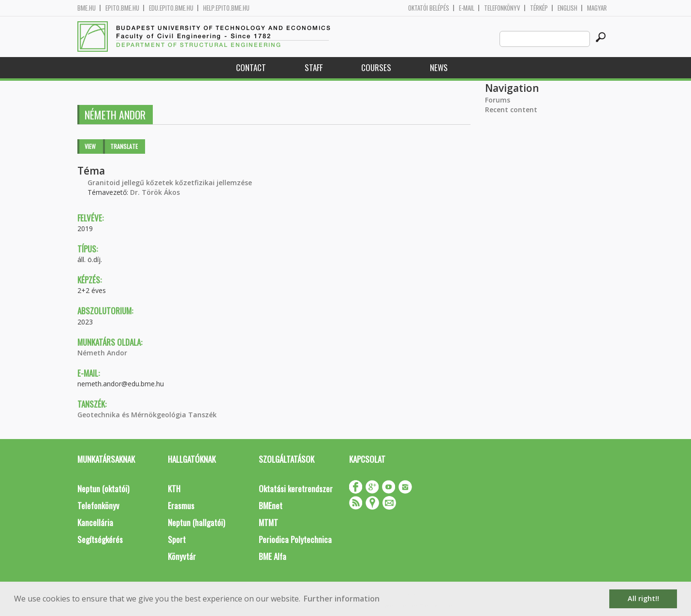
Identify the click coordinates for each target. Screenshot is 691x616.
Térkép (539, 8)
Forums (498, 100)
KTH (174, 489)
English (567, 8)
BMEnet (271, 506)
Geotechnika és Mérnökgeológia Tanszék (147, 415)
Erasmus (181, 506)
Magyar (597, 8)
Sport (177, 539)
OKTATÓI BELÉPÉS (429, 8)
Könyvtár (182, 556)
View (90, 146)
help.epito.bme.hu (226, 8)
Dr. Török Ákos (155, 192)
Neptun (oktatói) (103, 489)
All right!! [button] (643, 598)
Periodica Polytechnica (295, 539)
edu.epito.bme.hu (171, 8)
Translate (124, 146)
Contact (251, 67)
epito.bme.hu (122, 8)
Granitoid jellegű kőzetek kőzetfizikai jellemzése (170, 183)
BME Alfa (272, 556)
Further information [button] (342, 599)
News (439, 67)
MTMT (268, 522)
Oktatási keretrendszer (296, 489)
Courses (376, 67)
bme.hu (87, 8)
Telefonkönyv (502, 8)
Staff (314, 67)
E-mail (467, 8)
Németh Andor (102, 353)
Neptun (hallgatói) (196, 522)
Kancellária (95, 522)
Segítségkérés (100, 539)
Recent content (511, 110)
